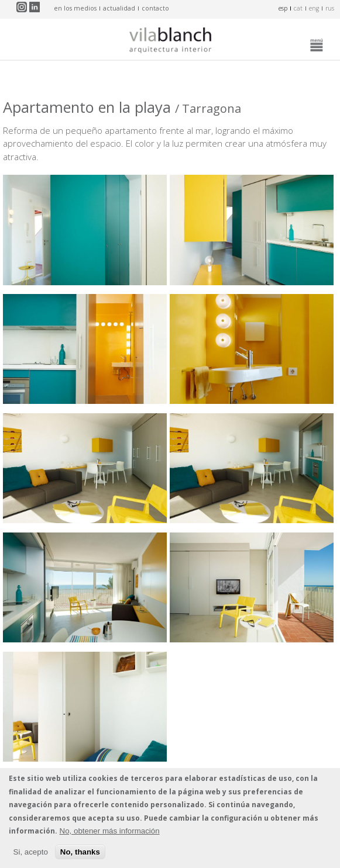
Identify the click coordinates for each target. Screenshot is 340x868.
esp (283, 8)
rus (330, 8)
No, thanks (80, 852)
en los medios (75, 8)
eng (314, 8)
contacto (155, 8)
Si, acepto (31, 852)
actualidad (119, 8)
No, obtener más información (110, 831)
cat (298, 8)
